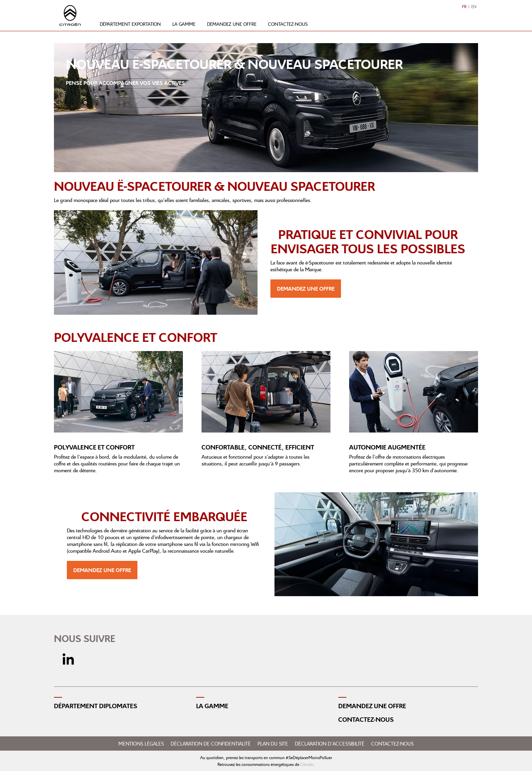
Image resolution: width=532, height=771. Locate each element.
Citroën (307, 764)
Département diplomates (96, 706)
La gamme (184, 24)
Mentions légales (141, 744)
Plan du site (273, 744)
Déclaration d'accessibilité (330, 744)
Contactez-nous (288, 24)
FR (464, 7)
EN (474, 7)
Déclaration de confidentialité (211, 744)
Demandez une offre (232, 24)
